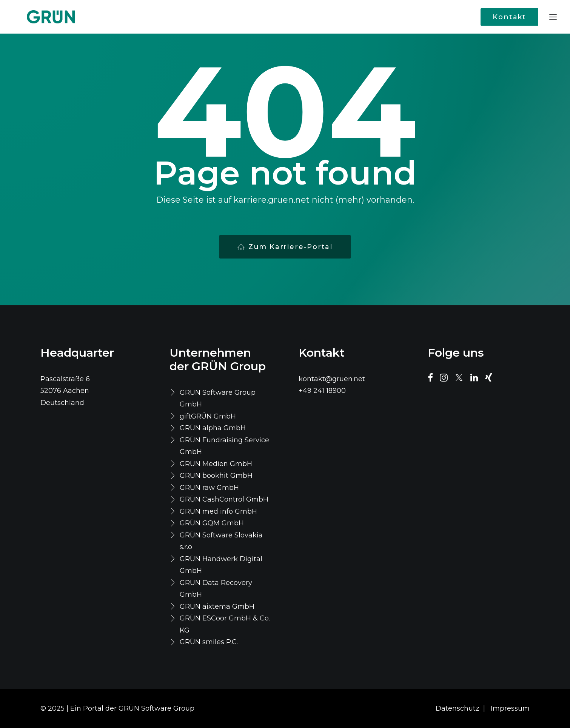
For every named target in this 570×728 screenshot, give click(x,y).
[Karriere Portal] (37, 17)
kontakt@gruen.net (332, 379)
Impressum (510, 708)
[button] (430, 379)
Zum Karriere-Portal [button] (285, 247)
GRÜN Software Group (156, 708)
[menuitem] (511, 17)
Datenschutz (458, 708)
